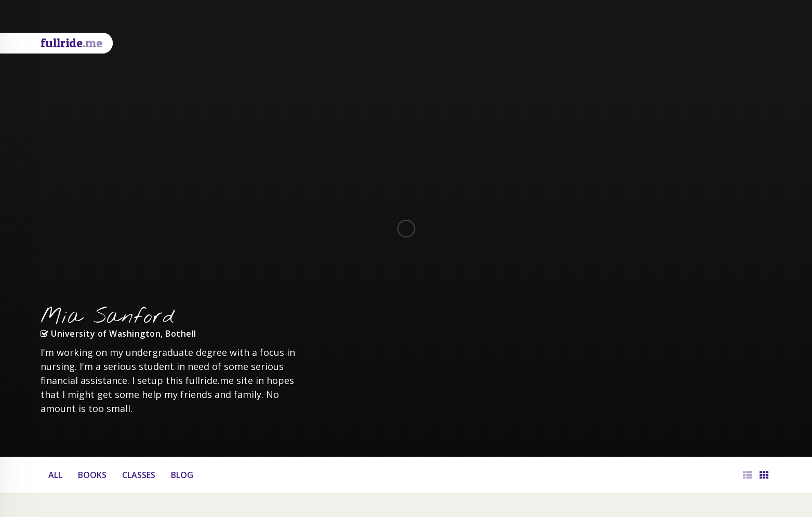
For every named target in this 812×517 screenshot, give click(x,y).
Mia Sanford (108, 317)
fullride (71, 43)
